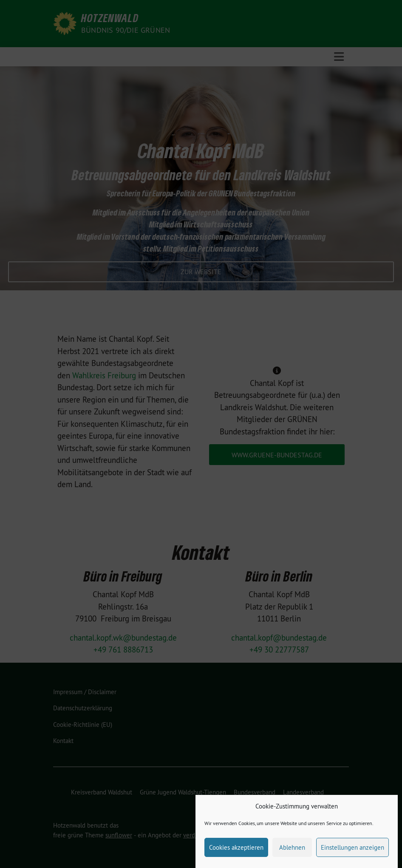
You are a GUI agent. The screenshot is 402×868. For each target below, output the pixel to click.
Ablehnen (292, 853)
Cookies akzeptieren (236, 853)
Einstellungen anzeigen (352, 853)
